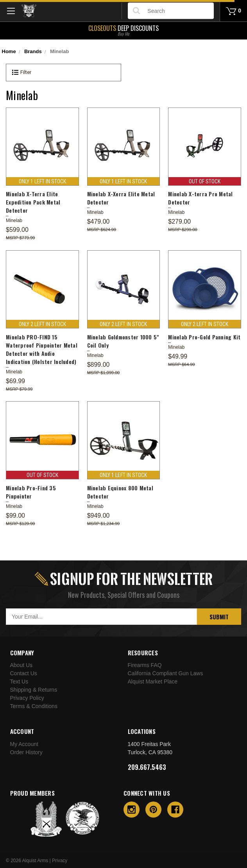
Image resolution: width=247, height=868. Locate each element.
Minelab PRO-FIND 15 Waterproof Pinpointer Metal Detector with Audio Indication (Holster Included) (42, 349)
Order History (26, 752)
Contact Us (24, 673)
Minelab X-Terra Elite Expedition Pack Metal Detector (33, 202)
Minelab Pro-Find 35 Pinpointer (31, 492)
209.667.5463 (147, 767)
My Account (24, 744)
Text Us (19, 681)
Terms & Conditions (34, 706)
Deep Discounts (123, 30)
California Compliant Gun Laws (166, 673)
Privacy (60, 861)
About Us (21, 665)
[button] (64, 73)
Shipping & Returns (34, 690)
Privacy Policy (27, 698)
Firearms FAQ (145, 665)
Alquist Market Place (153, 681)
